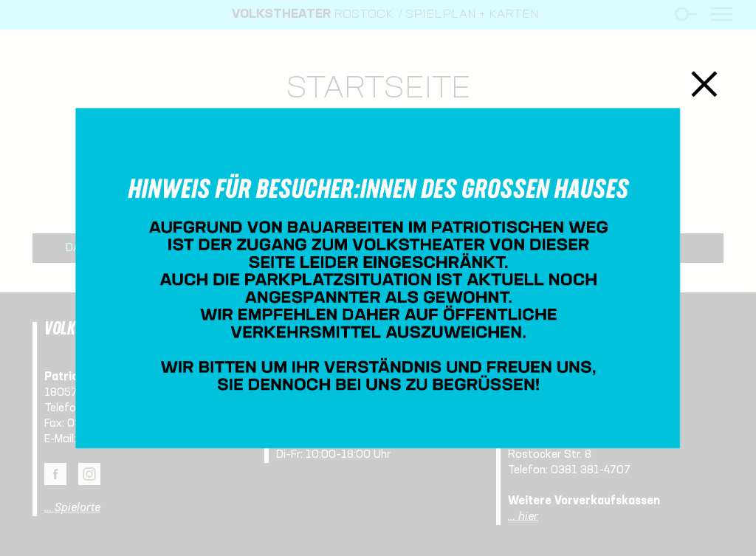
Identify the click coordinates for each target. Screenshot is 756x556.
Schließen (705, 84)
